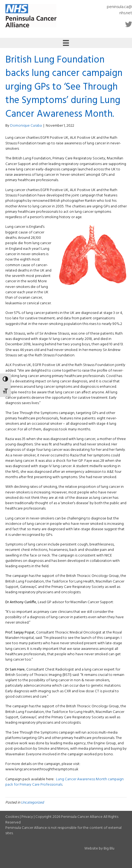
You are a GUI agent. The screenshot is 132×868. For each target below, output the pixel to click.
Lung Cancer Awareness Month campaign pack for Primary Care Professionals (65, 782)
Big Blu (109, 849)
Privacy (27, 817)
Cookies (12, 817)
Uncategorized (32, 803)
